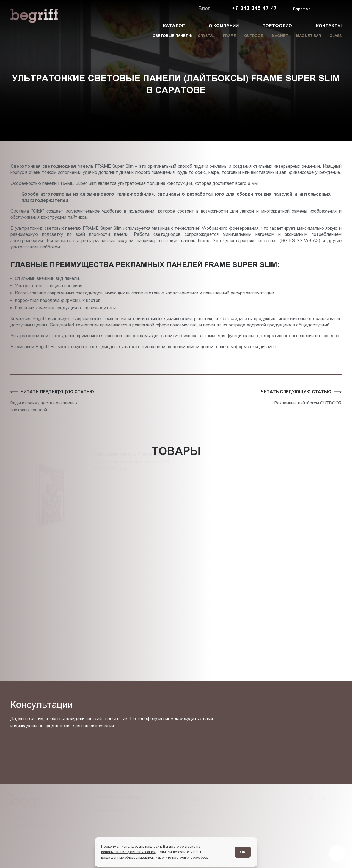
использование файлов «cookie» (128, 852)
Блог (204, 8)
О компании (224, 26)
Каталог (174, 26)
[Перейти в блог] (337, 853)
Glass (335, 36)
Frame (229, 36)
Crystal (206, 36)
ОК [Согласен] (243, 852)
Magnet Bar (309, 36)
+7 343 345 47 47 (254, 8)
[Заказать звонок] (329, 9)
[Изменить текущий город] (301, 9)
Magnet (280, 36)
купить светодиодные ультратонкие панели (120, 347)
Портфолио (277, 26)
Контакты (329, 26)
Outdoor (254, 36)
